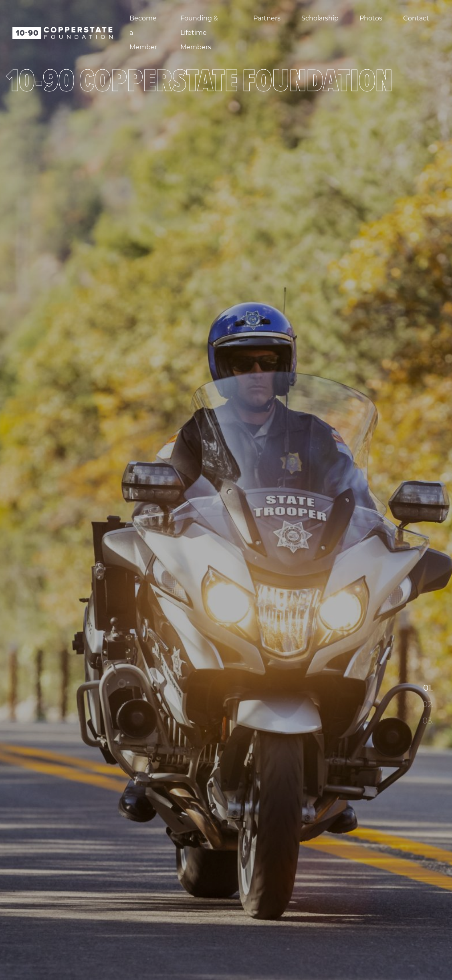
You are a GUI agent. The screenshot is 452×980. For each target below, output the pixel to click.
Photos (371, 18)
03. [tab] (428, 721)
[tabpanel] (226, 490)
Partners (267, 18)
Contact (416, 18)
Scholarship (320, 18)
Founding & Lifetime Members (199, 33)
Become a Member (143, 33)
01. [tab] (428, 688)
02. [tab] (428, 704)
